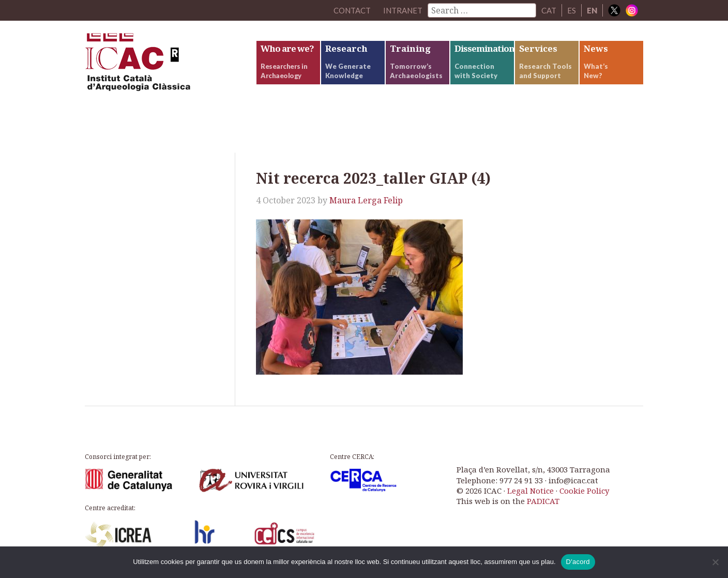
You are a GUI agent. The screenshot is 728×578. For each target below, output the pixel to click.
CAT (549, 10)
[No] (715, 562)
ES (572, 10)
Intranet (403, 10)
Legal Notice (530, 491)
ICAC (162, 65)
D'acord (578, 562)
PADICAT (543, 501)
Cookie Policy (584, 491)
